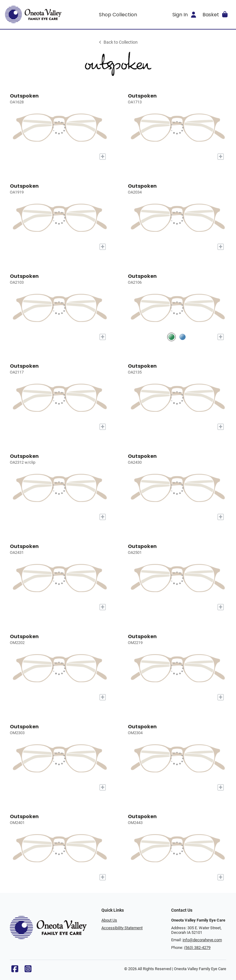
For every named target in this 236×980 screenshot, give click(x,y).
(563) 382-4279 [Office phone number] (197, 948)
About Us (109, 920)
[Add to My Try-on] (103, 157)
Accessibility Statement (122, 928)
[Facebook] (15, 970)
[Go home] (33, 14)
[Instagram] (28, 970)
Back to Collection (118, 42)
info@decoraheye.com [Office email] (202, 940)
